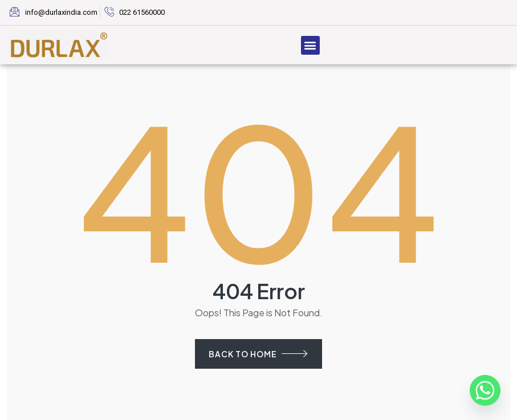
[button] (310, 45)
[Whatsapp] (485, 390)
